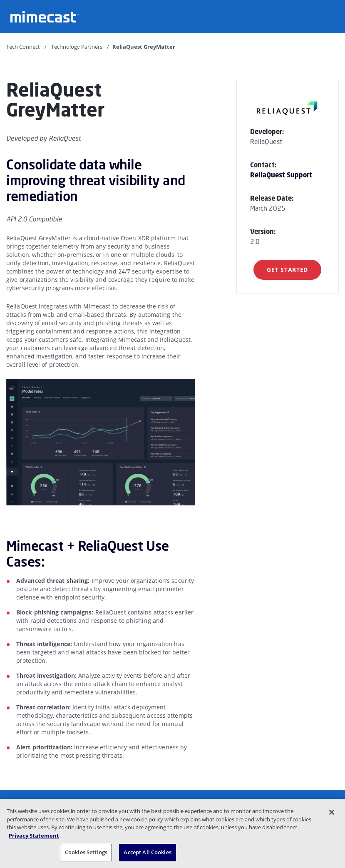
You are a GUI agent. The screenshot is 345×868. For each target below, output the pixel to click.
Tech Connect (23, 47)
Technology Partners (77, 47)
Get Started (287, 270)
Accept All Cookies (147, 852)
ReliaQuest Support (281, 175)
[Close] (332, 812)
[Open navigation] (333, 16)
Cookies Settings (86, 852)
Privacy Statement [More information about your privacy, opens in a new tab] (34, 836)
